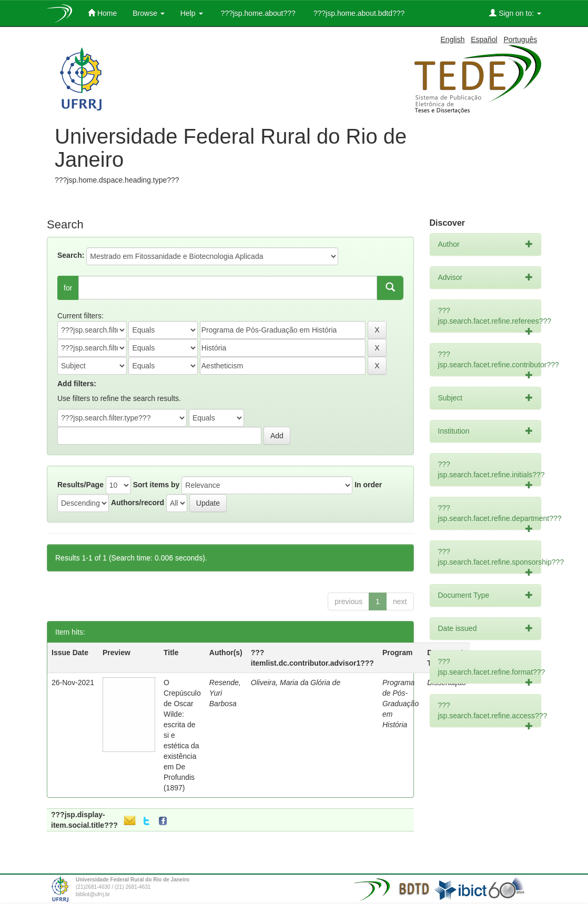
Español (484, 39)
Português (520, 39)
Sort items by (156, 485)
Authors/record (138, 503)
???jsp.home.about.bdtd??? (358, 13)
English (453, 39)
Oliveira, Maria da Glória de (296, 683)
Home (102, 13)
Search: (71, 255)
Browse (149, 13)
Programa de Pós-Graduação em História (401, 704)
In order (368, 485)
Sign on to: (515, 13)
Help (192, 13)
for (68, 288)
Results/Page (80, 485)
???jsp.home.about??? (257, 13)
